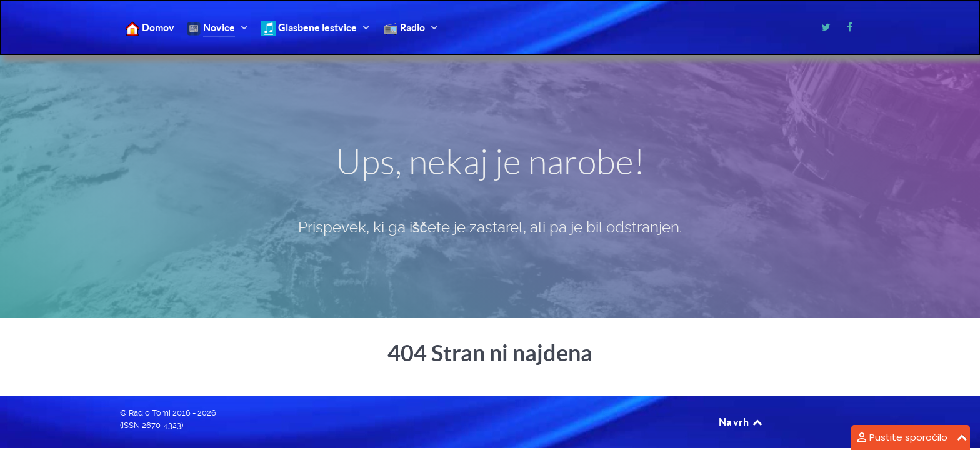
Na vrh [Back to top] (741, 422)
